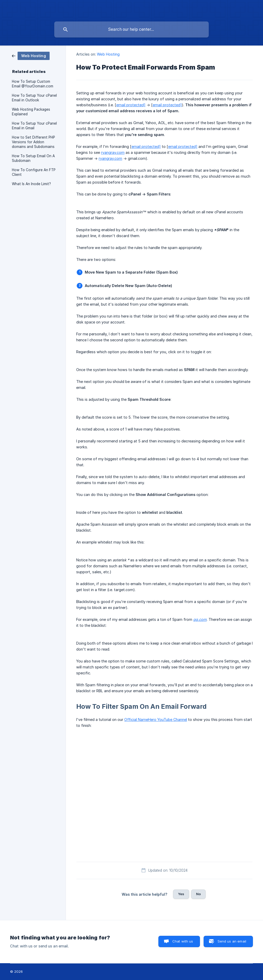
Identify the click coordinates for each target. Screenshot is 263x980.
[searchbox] (131, 29)
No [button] (198, 894)
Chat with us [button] (183, 941)
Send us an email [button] (232, 941)
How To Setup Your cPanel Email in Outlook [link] (34, 98)
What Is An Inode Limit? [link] (31, 184)
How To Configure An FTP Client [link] (34, 172)
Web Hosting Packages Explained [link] (31, 112)
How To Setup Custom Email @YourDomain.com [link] (33, 84)
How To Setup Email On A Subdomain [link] (33, 158)
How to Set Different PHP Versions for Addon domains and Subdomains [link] (33, 142)
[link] (31, 55)
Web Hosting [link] (108, 54)
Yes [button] (181, 894)
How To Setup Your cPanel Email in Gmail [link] (34, 126)
